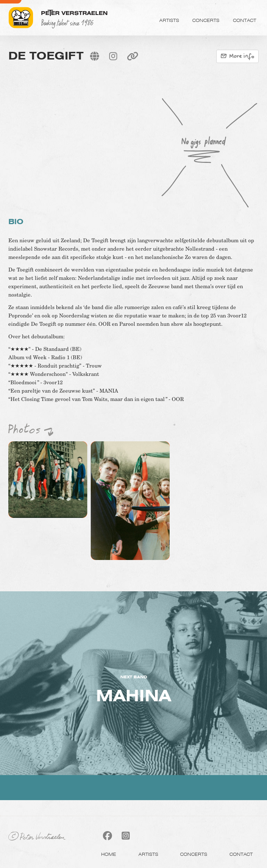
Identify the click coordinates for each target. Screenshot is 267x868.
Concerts (206, 20)
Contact (245, 20)
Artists (169, 20)
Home (109, 854)
